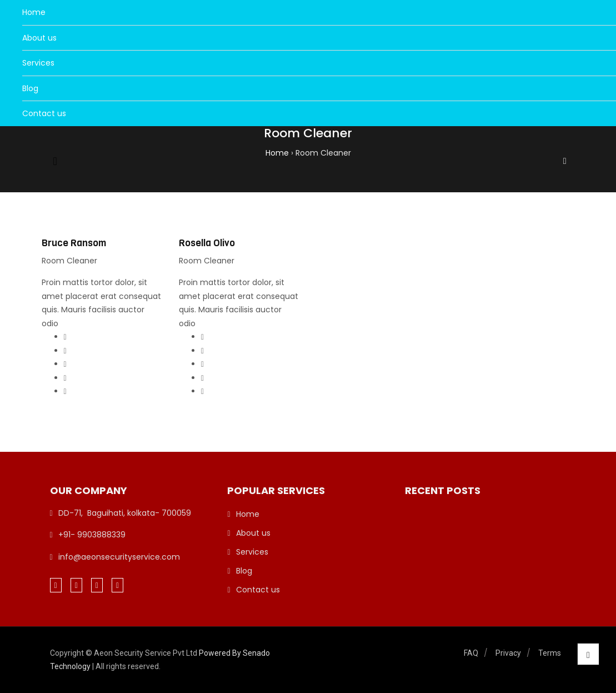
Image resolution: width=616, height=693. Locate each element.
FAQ (471, 653)
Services (38, 63)
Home (34, 12)
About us (39, 38)
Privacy (508, 653)
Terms (550, 653)
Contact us (44, 113)
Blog (30, 88)
